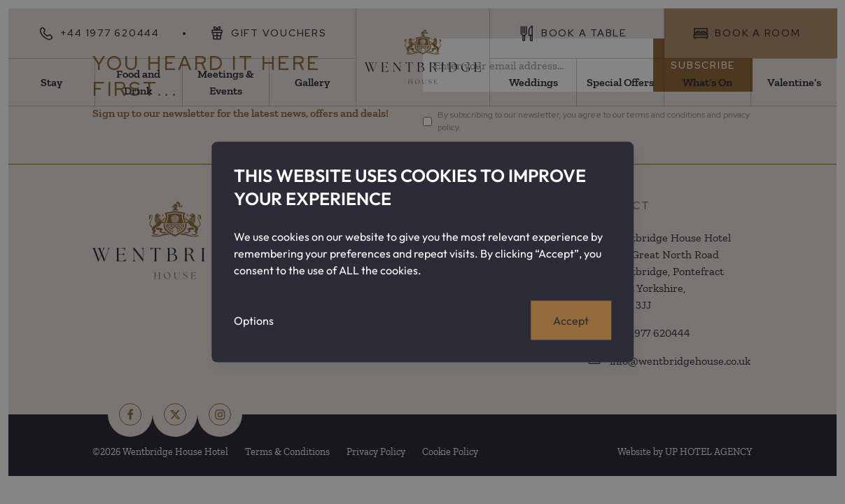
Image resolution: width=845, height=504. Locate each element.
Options (254, 320)
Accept (571, 320)
